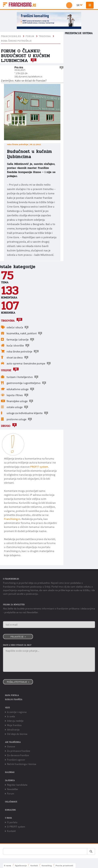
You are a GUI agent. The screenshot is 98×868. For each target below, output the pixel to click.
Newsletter (13, 789)
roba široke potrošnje (16, 41)
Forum (30, 36)
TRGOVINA (45, 36)
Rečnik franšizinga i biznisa (22, 764)
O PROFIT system (16, 827)
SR (79, 5)
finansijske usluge (17, 401)
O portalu (12, 822)
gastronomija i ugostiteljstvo (24, 383)
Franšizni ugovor (16, 760)
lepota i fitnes (15, 395)
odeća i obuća (15, 327)
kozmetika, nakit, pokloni (22, 333)
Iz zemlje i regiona (17, 712)
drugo (6, 426)
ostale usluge (15, 407)
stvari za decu (15, 357)
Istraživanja (13, 730)
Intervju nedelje (15, 721)
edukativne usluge (18, 389)
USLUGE (6, 370)
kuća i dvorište (15, 345)
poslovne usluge (16, 419)
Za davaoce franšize (18, 755)
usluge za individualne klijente (25, 413)
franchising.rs (11, 36)
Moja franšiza (14, 725)
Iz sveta (11, 716)
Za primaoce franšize (18, 751)
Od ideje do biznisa (17, 734)
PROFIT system (39, 467)
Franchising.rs (12, 519)
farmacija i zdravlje (18, 340)
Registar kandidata (17, 785)
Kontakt (11, 831)
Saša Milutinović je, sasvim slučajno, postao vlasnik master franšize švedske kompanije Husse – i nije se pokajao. (31, 170)
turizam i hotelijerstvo (20, 377)
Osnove (11, 746)
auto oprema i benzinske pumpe (26, 363)
